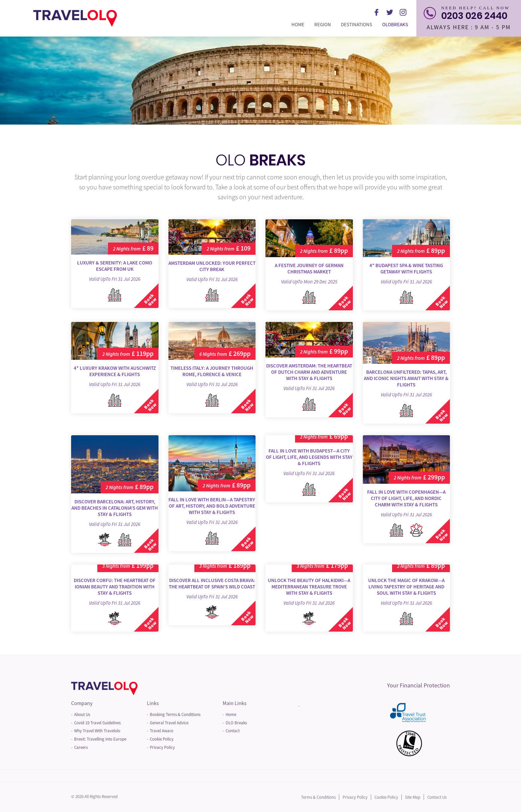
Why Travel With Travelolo (97, 731)
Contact (233, 731)
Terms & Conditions (318, 797)
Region (325, 24)
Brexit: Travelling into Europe (100, 739)
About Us (82, 714)
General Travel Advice (169, 723)
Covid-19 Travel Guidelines (97, 723)
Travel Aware (161, 731)
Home (300, 24)
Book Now (150, 300)
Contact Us (437, 797)
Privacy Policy (162, 747)
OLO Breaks (236, 723)
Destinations (359, 24)
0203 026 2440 (474, 16)
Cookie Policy (162, 739)
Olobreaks (398, 24)
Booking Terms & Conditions (175, 714)
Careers (81, 747)
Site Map (413, 797)
